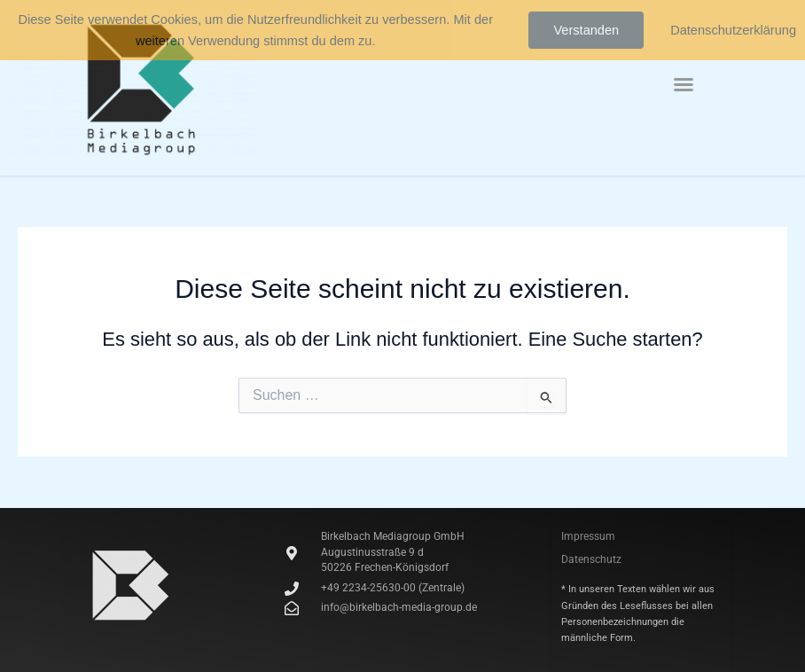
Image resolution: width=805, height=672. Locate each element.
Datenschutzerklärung (733, 30)
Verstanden (586, 30)
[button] (684, 84)
